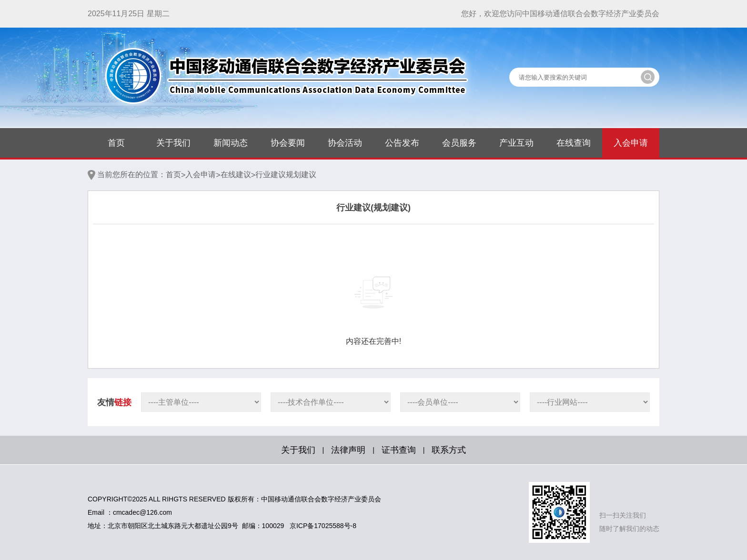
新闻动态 (231, 143)
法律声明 (348, 450)
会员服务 (459, 143)
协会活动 (345, 143)
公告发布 (402, 143)
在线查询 (574, 143)
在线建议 (236, 175)
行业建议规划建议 (286, 175)
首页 (116, 143)
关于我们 (173, 143)
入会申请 (631, 143)
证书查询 (399, 450)
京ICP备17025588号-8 (323, 526)
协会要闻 (288, 143)
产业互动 (516, 143)
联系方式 (449, 450)
